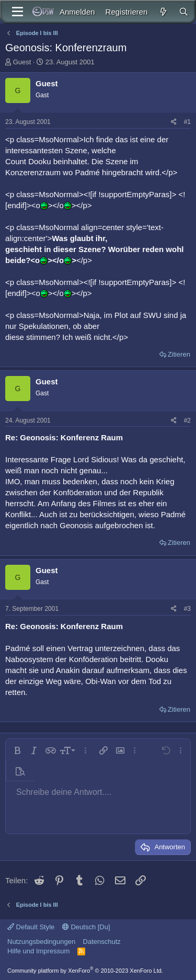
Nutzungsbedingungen (41, 942)
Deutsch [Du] (86, 927)
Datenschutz (102, 942)
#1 (187, 122)
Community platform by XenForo (85, 971)
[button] (17, 750)
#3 (187, 609)
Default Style (31, 927)
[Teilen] (174, 122)
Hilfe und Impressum (38, 951)
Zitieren (179, 354)
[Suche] (184, 12)
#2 (187, 420)
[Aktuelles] (163, 12)
